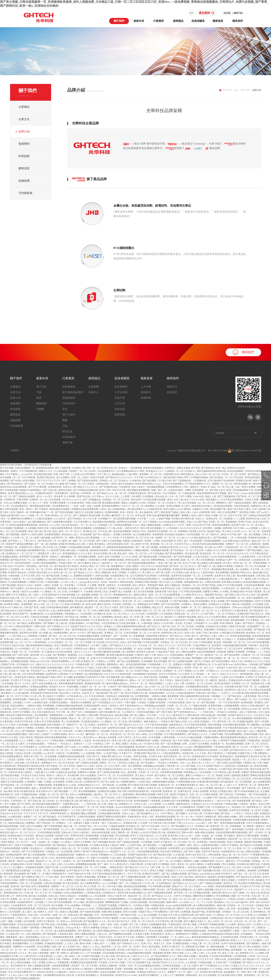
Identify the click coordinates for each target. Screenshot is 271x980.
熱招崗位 (146, 392)
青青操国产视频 (156, 585)
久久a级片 (255, 588)
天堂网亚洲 (125, 487)
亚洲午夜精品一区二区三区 (58, 515)
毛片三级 (134, 924)
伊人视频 (68, 677)
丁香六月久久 (30, 541)
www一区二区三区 (251, 531)
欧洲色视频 (247, 703)
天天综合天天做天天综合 (13, 645)
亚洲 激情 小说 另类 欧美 (28, 763)
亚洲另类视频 (251, 734)
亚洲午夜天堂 (185, 791)
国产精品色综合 (15, 484)
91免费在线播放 (60, 734)
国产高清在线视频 (64, 512)
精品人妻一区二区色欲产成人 (78, 826)
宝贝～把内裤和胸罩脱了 (107, 915)
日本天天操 (239, 528)
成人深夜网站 (129, 652)
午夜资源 (97, 950)
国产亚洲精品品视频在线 (86, 490)
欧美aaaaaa (204, 829)
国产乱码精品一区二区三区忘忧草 (227, 477)
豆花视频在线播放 (9, 557)
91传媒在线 (136, 481)
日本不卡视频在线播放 (52, 699)
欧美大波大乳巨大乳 (196, 855)
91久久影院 (184, 674)
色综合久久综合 (25, 585)
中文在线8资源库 (76, 503)
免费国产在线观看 (47, 690)
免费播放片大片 (49, 763)
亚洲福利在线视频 (257, 538)
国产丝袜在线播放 (213, 658)
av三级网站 (181, 845)
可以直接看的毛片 (107, 471)
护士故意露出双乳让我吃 (230, 975)
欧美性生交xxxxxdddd (182, 747)
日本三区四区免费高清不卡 (134, 931)
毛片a (18, 731)
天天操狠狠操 (205, 760)
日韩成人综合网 (23, 753)
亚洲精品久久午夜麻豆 (220, 604)
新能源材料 (69, 398)
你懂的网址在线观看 (187, 760)
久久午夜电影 (197, 674)
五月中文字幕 (28, 576)
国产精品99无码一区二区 (23, 560)
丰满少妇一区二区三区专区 (39, 569)
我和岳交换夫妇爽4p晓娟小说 (132, 893)
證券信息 (120, 409)
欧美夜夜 (217, 645)
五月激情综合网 (186, 915)
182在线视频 (155, 737)
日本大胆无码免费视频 (258, 642)
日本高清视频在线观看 (49, 832)
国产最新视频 (13, 534)
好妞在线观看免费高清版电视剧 (232, 832)
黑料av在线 (188, 832)
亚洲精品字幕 (130, 823)
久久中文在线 (138, 614)
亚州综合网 (77, 921)
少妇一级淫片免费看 (246, 487)
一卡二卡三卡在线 (110, 538)
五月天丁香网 (185, 525)
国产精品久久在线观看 (168, 750)
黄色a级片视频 (172, 607)
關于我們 (119, 21)
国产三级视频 (69, 481)
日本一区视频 (39, 962)
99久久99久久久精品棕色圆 (155, 566)
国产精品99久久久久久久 (132, 725)
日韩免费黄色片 (174, 487)
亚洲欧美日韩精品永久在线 (72, 544)
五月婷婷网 (207, 576)
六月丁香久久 (104, 474)
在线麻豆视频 (107, 836)
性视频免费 (63, 962)
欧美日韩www (91, 737)
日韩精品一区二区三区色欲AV (181, 471)
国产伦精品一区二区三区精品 (39, 484)
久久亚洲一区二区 (20, 538)
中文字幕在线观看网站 (232, 500)
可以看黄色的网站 (90, 722)
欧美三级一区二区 (243, 563)
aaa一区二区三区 (206, 503)
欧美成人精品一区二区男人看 (95, 566)
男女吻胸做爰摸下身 (243, 490)
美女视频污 (230, 836)
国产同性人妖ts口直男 (221, 490)
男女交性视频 (160, 661)
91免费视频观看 (260, 848)
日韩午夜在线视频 (261, 779)
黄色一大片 (124, 839)
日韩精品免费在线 (220, 940)
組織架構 (24, 181)
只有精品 (142, 703)
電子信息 (41, 387)
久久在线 (160, 731)
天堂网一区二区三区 (115, 579)
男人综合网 (99, 642)
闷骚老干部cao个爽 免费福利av (254, 753)
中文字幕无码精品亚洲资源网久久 (144, 579)
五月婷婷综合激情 (230, 937)
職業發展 (218, 21)
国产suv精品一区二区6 (246, 699)
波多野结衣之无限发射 (141, 658)
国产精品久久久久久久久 (86, 487)
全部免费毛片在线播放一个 (160, 937)
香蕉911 (51, 775)
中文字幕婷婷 (77, 674)
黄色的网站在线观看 (60, 509)
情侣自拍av (67, 534)
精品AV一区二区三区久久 (82, 718)
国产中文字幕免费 (38, 487)
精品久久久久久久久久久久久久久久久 (55, 664)
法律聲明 (15, 450)
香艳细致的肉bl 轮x (194, 582)
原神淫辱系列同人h (62, 579)
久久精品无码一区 (230, 588)
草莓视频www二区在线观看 (78, 614)
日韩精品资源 (217, 918)
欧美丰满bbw (241, 664)
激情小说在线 (104, 604)
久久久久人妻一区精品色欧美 (38, 620)
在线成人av (6, 630)
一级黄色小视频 (158, 696)
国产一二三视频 (108, 943)
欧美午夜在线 (151, 677)
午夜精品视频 (231, 804)
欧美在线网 (37, 534)
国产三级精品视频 (84, 690)
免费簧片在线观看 (236, 652)
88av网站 (106, 515)
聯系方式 (172, 387)
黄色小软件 (168, 928)
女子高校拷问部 (81, 579)
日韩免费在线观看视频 (171, 772)
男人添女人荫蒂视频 (39, 953)
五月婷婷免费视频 (17, 582)
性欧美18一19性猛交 (10, 852)
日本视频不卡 (105, 519)
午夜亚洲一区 (173, 766)
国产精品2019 (185, 918)
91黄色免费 (241, 538)
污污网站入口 (134, 573)
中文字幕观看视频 (163, 598)
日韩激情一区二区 (241, 683)
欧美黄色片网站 (248, 512)
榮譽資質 (24, 168)
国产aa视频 (239, 893)
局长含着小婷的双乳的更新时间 (133, 791)
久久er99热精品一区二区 (60, 642)
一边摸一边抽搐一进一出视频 (208, 836)
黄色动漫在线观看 (101, 832)
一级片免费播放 (143, 607)
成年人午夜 (151, 655)
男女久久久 (198, 595)
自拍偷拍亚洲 (55, 487)
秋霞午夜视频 (107, 807)
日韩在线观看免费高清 (61, 528)
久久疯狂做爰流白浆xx (201, 538)
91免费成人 (187, 604)
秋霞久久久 (236, 940)
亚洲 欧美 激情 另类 (74, 788)
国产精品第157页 (251, 959)
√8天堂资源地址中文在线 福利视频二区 (61, 595)
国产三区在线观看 (28, 690)
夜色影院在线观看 (223, 506)
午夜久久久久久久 (186, 823)
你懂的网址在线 (171, 474)
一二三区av (94, 798)
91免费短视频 (183, 782)
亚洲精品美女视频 (184, 788)
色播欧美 (80, 855)
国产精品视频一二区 (224, 538)
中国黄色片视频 (34, 769)
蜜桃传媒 (163, 699)
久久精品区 (23, 798)
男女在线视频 (122, 836)
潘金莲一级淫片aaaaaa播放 (26, 592)
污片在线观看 (162, 601)
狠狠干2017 (83, 766)
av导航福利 (173, 528)
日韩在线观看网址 (172, 753)
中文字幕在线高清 (259, 553)
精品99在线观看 (201, 918)
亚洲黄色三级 (202, 826)
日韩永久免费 (252, 500)
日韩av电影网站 (34, 934)
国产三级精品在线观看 (24, 496)
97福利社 (139, 655)
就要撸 (25, 848)
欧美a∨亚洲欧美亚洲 (25, 791)
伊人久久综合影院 (250, 858)
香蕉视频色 (232, 522)
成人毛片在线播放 (208, 975)
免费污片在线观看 (100, 858)
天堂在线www (70, 671)
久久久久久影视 (130, 557)
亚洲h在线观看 (61, 620)
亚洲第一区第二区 (194, 668)
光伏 (65, 409)
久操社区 (61, 753)
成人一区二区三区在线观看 (14, 531)
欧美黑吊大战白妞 (146, 652)
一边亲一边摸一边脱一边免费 (86, 506)
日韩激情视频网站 (213, 541)
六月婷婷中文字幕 (246, 880)
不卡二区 (5, 506)
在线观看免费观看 (61, 966)
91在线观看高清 (188, 807)
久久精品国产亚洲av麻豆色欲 (61, 550)
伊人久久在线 (24, 969)
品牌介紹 (24, 131)
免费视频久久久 (252, 649)
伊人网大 (186, 506)
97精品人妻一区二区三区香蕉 (75, 848)
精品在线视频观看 (207, 652)
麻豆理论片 (126, 630)
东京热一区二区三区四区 (234, 474)
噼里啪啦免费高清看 (40, 506)
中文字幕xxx (98, 496)
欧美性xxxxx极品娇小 (83, 969)
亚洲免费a (213, 931)
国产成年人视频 (192, 852)
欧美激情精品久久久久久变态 (78, 553)
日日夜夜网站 (73, 753)
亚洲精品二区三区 (114, 633)
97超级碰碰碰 (59, 871)
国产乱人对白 (48, 858)
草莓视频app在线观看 (155, 706)
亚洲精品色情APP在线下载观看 (246, 592)
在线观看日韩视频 (173, 931)
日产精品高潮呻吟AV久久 (198, 484)
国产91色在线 (108, 798)
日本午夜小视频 (115, 886)
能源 (39, 398)
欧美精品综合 (227, 756)
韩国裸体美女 (261, 718)
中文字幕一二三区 (146, 519)
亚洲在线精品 (177, 655)
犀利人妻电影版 (261, 503)
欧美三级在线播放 (151, 947)
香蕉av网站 (146, 620)
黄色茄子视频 (214, 639)
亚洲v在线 (151, 515)
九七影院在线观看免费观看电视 (22, 525)
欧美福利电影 (108, 975)
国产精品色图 (53, 576)
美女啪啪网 (20, 874)
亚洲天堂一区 (202, 680)
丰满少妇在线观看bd (200, 601)
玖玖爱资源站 (7, 722)
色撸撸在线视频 (116, 560)
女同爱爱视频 (142, 696)
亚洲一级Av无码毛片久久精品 (80, 668)
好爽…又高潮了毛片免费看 (196, 744)
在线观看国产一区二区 (258, 626)
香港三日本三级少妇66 (179, 500)
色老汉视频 (80, 880)
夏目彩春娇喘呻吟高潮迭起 (40, 645)
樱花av (230, 699)
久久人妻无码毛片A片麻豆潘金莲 (232, 611)
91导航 (48, 579)
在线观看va (229, 519)
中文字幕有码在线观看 (90, 671)
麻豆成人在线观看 (108, 737)
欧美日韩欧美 (227, 623)
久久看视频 (31, 528)
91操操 (19, 601)
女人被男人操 (65, 541)
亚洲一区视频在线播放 (26, 794)
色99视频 (222, 715)
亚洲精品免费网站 (246, 639)
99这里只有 (44, 611)
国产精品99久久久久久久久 (119, 477)
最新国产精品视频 (187, 617)
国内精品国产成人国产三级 (110, 693)
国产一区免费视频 (232, 962)
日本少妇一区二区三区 (245, 921)
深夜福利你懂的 (157, 693)
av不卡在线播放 (156, 553)
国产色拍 (260, 829)
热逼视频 (86, 595)
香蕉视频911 (141, 829)
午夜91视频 (130, 703)
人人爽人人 (264, 528)
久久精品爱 (179, 855)
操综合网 (35, 655)
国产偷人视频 (190, 924)
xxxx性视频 (121, 785)
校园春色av (184, 858)
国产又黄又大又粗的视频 (109, 541)
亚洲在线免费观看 (221, 525)
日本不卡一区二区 (130, 506)
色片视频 (43, 633)
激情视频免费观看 (203, 747)
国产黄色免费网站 (175, 553)
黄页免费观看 (97, 579)
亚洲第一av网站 (153, 541)
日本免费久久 (132, 620)
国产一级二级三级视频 (249, 534)
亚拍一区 (40, 576)
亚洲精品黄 (218, 690)
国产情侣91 (249, 623)
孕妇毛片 (151, 718)
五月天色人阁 (105, 531)
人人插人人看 (61, 956)
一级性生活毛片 (131, 528)
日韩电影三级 (11, 547)
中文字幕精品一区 (172, 493)
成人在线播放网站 (117, 509)
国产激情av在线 (179, 722)
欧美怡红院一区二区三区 (213, 553)
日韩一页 (110, 744)
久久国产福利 (207, 614)
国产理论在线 (48, 924)
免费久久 (65, 953)
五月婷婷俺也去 (164, 883)
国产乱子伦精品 (203, 661)
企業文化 (24, 119)
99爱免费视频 (8, 728)
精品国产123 (171, 617)
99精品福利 (191, 975)
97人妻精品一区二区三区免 (54, 592)
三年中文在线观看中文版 (139, 962)
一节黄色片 (52, 744)
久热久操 (65, 525)
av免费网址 (31, 782)
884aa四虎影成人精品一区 (131, 588)
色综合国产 (137, 500)
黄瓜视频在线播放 (111, 503)
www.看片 (201, 823)
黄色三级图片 (123, 744)
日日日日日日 (112, 642)
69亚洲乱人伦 (129, 604)
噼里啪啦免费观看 (105, 969)
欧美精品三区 (88, 661)
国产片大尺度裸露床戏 (33, 852)
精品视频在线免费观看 (139, 490)
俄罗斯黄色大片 (255, 807)
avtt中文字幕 (82, 839)
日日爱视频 (10, 658)
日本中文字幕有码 (68, 658)
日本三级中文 (125, 737)
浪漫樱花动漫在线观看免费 (85, 509)
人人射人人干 (35, 503)
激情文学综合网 (238, 626)
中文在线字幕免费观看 (221, 956)
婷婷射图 (227, 528)
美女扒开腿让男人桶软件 (172, 909)
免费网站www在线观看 (24, 947)
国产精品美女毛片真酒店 (67, 566)
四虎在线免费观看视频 (56, 737)
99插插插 (58, 893)
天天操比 (188, 623)
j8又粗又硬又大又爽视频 (108, 668)
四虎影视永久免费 (98, 560)
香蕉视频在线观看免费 (153, 639)
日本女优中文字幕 (202, 525)
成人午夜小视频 (181, 741)
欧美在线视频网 (236, 471)
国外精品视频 (241, 484)
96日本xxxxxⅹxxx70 (72, 500)
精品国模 (75, 813)
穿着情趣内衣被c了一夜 (42, 512)
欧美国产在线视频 (108, 905)
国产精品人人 (15, 541)
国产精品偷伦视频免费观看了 (143, 563)
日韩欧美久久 (169, 525)
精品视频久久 (213, 500)
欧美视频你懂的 (55, 668)
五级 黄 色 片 (89, 693)
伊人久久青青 (220, 550)
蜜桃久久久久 (46, 471)
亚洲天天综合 (245, 522)
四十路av (260, 525)
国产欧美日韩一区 (47, 541)
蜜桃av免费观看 (89, 813)
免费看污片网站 (211, 592)
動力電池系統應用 (73, 392)
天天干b (195, 614)
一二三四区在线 (206, 712)
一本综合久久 (65, 744)
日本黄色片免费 (141, 934)
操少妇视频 (58, 905)
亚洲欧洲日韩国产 (45, 493)
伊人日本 (193, 642)
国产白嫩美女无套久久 (89, 563)
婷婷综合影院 (133, 560)
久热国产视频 (164, 519)
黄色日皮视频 (228, 880)
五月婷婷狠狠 (124, 585)
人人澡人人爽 (72, 943)
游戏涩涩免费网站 (211, 588)
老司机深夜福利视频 (241, 636)
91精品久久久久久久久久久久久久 (132, 820)
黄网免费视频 (158, 560)
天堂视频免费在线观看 (197, 687)
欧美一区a (129, 544)
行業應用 (159, 21)
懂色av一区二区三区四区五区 (144, 680)
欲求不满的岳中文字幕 (122, 801)
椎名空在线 (256, 769)
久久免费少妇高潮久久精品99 (104, 845)
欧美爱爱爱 (234, 617)
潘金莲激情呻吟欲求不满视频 (212, 493)
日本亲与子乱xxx (183, 544)
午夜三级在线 (26, 737)
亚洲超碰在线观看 (59, 718)
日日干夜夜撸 (29, 477)
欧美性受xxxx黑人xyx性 (148, 747)
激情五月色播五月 (179, 794)
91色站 (103, 509)
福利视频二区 (99, 547)
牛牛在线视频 (243, 861)
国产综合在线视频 (65, 639)
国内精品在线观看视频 (135, 886)
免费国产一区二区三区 (237, 544)
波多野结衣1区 (168, 760)
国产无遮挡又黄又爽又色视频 (143, 785)
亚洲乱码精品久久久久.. (90, 785)
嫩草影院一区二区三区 (123, 515)
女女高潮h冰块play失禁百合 (237, 541)
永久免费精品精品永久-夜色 (131, 471)
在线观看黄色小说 (120, 576)
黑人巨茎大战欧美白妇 (44, 712)
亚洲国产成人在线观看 (121, 592)
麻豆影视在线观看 (179, 630)
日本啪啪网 (147, 661)
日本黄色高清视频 (78, 924)
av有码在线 (233, 798)
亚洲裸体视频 (112, 512)
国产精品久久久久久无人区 (29, 750)
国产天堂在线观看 (171, 604)
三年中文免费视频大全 (117, 680)
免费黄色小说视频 (182, 664)
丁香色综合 (59, 928)
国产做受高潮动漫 (76, 890)
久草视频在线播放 (199, 477)
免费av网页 (172, 902)
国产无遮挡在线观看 (88, 481)
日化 (65, 426)
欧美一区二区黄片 (80, 477)
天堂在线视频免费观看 (82, 598)
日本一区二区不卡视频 (181, 496)
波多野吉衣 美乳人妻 (225, 576)
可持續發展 (25, 193)
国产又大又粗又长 (176, 611)
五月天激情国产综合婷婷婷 (221, 481)
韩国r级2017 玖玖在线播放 (228, 788)
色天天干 (187, 563)
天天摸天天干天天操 (21, 680)
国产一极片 (103, 864)
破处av (35, 788)
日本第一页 (254, 956)
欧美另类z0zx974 (45, 791)
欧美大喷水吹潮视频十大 (153, 528)
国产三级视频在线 (182, 481)
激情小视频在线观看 (151, 525)
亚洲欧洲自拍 (37, 614)
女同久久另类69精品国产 (253, 706)
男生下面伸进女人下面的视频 (222, 753)
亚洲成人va (67, 576)
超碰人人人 (33, 630)
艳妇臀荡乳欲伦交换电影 (206, 750)
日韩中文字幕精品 (230, 845)
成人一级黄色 (105, 709)
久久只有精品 (133, 639)
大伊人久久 (46, 937)
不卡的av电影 (53, 877)
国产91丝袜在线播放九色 (45, 683)
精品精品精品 (119, 474)
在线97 (227, 775)
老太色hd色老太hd (35, 588)
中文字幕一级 (63, 712)
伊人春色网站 (148, 506)
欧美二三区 (202, 677)
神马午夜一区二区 (77, 760)
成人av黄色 (142, 734)
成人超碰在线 (146, 512)
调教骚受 (209, 595)
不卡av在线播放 (73, 905)
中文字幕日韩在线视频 (157, 725)
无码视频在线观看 (160, 550)
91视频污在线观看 (157, 703)
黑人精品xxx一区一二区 (51, 880)
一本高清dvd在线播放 (196, 867)
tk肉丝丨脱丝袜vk (110, 582)
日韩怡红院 (166, 741)
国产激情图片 (60, 655)
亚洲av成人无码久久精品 (16, 639)
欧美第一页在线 (174, 623)
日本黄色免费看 (151, 642)
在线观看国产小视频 (229, 931)
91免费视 (43, 636)
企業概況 (24, 107)
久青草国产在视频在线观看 (232, 741)
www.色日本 (60, 519)
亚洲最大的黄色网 (123, 534)
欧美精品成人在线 (84, 630)
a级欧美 (214, 680)
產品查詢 (207, 13)
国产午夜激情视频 (53, 826)
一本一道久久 (212, 674)
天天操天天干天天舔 (250, 886)
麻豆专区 (71, 680)
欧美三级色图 (258, 918)
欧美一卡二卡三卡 (188, 699)
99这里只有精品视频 (86, 877)
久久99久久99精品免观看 (233, 671)
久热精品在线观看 (222, 760)
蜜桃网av (186, 515)
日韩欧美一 (260, 750)
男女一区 (5, 519)
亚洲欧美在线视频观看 (209, 880)
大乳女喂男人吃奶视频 (257, 899)
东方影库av (46, 915)
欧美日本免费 (98, 477)
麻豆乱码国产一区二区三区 (86, 807)
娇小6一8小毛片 (45, 496)
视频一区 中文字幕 (241, 896)
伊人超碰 (59, 484)
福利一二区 (193, 972)
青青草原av (42, 909)
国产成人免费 (163, 573)
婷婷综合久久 (155, 477)
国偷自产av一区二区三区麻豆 (82, 725)
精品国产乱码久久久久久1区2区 (87, 626)
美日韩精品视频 (38, 668)
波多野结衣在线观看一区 (129, 522)
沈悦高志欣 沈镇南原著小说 (120, 696)
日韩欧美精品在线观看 (15, 959)
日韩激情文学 (109, 893)
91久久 (136, 525)
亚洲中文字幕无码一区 (165, 842)
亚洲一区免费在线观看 (55, 503)
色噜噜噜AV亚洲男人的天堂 (192, 531)
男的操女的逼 (160, 649)
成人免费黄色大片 (124, 804)
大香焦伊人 (256, 658)
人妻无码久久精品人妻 (100, 699)
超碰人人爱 (12, 690)
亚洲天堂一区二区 (248, 785)
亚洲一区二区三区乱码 (133, 718)
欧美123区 (190, 633)
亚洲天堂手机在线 (24, 722)
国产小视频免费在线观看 (60, 522)
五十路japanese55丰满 (84, 909)
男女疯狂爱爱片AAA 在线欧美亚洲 (145, 509)
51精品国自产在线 (166, 652)
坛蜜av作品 (99, 940)
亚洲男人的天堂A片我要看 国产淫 (129, 699)
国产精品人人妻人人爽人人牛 (215, 636)
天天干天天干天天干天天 (49, 481)
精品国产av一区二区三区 (114, 563)
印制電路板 (69, 387)
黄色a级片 (123, 553)
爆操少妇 (18, 607)
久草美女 (76, 693)
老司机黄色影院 (253, 477)
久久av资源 (123, 658)
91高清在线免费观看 (254, 585)
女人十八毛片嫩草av (77, 560)
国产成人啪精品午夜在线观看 (207, 563)
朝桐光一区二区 (108, 763)
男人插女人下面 (226, 953)
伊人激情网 (70, 496)
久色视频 (89, 592)
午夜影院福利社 (151, 760)
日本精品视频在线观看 (155, 500)
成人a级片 (27, 912)
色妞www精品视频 (69, 912)
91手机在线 (101, 630)
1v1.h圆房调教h (166, 845)
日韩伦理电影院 (242, 506)
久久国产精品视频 (179, 601)
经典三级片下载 (61, 474)
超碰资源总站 (176, 725)
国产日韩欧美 (41, 509)
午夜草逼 (80, 975)
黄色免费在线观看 (246, 576)
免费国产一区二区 (194, 655)
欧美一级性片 (26, 509)
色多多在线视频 (218, 842)
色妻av (239, 623)
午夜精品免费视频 (123, 525)
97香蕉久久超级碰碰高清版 (61, 855)
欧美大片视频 (188, 620)
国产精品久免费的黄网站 (30, 623)
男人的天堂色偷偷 (188, 503)
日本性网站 (240, 794)
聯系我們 (238, 21)
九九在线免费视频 (54, 614)
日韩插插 (254, 664)
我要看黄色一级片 (116, 664)
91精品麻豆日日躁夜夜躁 (233, 633)
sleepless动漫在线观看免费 (254, 493)
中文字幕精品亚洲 (199, 649)
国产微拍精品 (60, 845)
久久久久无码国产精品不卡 (210, 766)
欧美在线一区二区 (258, 737)
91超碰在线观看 (117, 826)
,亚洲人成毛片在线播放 (122, 484)
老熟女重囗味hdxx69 (112, 756)
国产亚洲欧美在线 (109, 487)
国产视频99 (49, 623)
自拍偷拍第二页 (80, 750)
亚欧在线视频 (215, 725)
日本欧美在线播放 (86, 817)
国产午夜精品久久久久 (59, 626)
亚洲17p (106, 760)
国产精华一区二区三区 (220, 718)
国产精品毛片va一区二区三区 (94, 801)
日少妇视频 (258, 604)
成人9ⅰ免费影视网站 (59, 633)
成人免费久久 (41, 912)
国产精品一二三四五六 (219, 693)
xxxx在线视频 (88, 753)
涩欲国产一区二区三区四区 (83, 471)
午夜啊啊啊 (100, 655)
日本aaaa (8, 503)
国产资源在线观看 (183, 557)
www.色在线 (92, 855)
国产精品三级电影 (47, 601)
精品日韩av (65, 693)
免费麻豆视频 (20, 503)
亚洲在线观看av (77, 623)
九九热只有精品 (201, 557)
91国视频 (200, 626)
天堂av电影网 (152, 909)
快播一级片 (157, 490)
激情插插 (180, 975)
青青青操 (58, 569)
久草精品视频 (52, 582)
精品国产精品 (214, 531)
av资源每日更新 (40, 703)
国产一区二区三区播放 (171, 861)
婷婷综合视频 (102, 576)
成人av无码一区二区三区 (208, 474)
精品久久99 (160, 623)
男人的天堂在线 (66, 763)
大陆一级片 (213, 823)
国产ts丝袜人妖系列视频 (23, 481)
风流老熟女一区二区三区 (257, 975)
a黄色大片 (61, 775)
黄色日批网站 (201, 604)
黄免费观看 (158, 534)
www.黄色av (66, 842)
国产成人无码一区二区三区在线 (178, 626)
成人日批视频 (137, 940)
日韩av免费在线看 (101, 611)
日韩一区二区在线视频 (177, 731)
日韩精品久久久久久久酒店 (257, 661)
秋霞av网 (152, 699)
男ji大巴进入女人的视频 (55, 547)
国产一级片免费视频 (171, 744)
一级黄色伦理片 (116, 867)
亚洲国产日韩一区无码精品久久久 (18, 664)
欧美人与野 (105, 490)
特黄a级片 (254, 645)
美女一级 (70, 630)
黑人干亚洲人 (167, 680)
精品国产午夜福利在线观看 (257, 607)
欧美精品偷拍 (177, 687)
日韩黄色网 (152, 614)
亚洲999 (194, 829)
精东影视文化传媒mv (202, 506)
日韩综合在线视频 (254, 471)
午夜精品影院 (189, 493)
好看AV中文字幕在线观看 (230, 585)
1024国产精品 (225, 769)
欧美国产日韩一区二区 (243, 525)
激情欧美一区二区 (214, 655)
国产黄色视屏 (50, 934)
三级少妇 (145, 560)
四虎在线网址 (17, 706)
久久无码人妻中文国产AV (84, 810)
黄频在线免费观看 (223, 820)
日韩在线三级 (263, 576)
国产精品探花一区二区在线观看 (236, 782)
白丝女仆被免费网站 (74, 893)
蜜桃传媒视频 (218, 947)
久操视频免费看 (231, 706)
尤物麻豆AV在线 (138, 503)
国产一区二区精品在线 (131, 883)
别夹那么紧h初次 (58, 560)
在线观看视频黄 (53, 534)
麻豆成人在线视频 (242, 604)
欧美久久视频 (161, 658)
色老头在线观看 (244, 630)
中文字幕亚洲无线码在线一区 (238, 728)
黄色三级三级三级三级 (40, 531)
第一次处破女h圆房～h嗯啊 (178, 490)
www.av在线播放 (110, 883)
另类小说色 (163, 630)
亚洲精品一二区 (208, 722)
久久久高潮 (161, 836)
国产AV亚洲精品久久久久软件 (108, 703)
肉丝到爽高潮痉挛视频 (235, 725)
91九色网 (224, 750)
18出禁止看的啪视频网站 (45, 563)
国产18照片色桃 (21, 655)
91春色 (90, 544)
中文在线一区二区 (148, 645)
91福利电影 (147, 623)
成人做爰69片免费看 (223, 566)
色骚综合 (99, 512)
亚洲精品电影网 (92, 706)
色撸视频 (139, 909)
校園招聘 (146, 398)
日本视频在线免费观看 (159, 798)
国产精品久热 (72, 617)
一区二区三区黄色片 (226, 614)
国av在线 (101, 861)
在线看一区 (58, 585)
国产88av (97, 534)
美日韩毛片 (227, 874)
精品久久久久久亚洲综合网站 (212, 617)
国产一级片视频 (77, 899)
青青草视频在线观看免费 (233, 823)
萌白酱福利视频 (199, 718)
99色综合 (214, 677)
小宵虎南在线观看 (133, 611)
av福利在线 (148, 601)
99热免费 (229, 687)
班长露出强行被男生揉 (183, 519)
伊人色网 (67, 969)
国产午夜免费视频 (181, 801)
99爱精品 (136, 890)
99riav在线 (199, 496)
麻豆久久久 (131, 731)
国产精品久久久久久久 (76, 699)
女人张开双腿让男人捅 (91, 588)
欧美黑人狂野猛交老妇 (222, 791)
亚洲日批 (75, 493)
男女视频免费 (113, 677)
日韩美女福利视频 (191, 588)
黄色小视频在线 (103, 573)
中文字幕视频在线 (29, 471)
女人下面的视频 (220, 810)
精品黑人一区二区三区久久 (84, 525)
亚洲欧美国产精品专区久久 (251, 614)
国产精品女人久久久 (84, 573)
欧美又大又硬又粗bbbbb (142, 836)
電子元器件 (69, 415)
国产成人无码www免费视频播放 (77, 794)
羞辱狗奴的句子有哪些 (149, 604)
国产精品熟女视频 (148, 557)
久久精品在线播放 (43, 519)
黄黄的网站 (210, 630)
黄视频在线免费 (93, 683)
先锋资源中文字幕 (30, 810)
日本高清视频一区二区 (198, 534)
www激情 (186, 595)
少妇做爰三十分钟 (22, 703)
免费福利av (256, 506)
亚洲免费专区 (62, 493)
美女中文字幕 (119, 490)
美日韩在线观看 (52, 829)
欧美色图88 (203, 969)
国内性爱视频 (152, 588)
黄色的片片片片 (58, 687)
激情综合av (208, 607)
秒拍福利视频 (92, 836)
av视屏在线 (255, 544)
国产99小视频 (202, 928)
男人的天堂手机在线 (167, 718)
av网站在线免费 (213, 582)
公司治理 (120, 403)
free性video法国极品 (130, 918)
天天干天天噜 (22, 696)
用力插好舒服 (192, 553)
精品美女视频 (122, 715)
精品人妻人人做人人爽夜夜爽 (195, 512)
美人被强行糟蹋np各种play (115, 683)
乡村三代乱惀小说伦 (156, 668)
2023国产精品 (201, 522)
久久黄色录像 (173, 560)
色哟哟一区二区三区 (166, 538)
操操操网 (252, 871)
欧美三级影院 (25, 772)
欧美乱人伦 (136, 744)
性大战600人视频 (185, 639)
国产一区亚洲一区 (123, 636)
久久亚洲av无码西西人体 (72, 604)
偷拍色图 (245, 588)
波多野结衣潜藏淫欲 (149, 975)
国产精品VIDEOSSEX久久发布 (241, 595)
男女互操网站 (229, 864)
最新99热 (221, 905)
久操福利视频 (98, 829)
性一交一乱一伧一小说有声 (104, 687)
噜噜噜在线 (211, 817)
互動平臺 (120, 398)
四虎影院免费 (20, 699)
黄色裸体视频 (238, 620)
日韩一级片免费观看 (132, 766)
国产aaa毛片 (263, 512)
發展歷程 (24, 144)
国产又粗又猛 (50, 490)
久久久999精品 (205, 899)
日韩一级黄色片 (191, 487)
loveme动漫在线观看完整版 (172, 522)
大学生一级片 (23, 918)
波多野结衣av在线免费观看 (14, 487)
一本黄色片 (164, 722)
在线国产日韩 (62, 836)
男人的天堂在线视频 (144, 592)
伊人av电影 (46, 655)
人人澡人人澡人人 (69, 582)
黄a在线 (218, 642)
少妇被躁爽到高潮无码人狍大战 (178, 579)
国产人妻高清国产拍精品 (167, 512)
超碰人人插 (224, 909)
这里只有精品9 (75, 519)
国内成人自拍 (100, 728)
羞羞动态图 (14, 810)
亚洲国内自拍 (209, 779)
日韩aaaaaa (237, 607)
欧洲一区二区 (193, 703)
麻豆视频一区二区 (144, 969)
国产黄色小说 (55, 671)
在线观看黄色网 (73, 741)
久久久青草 (199, 671)
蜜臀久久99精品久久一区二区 (200, 775)
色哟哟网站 (108, 617)
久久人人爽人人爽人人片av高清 (57, 649)
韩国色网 (190, 947)
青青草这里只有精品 (25, 677)
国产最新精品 (85, 931)
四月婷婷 (243, 883)
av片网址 (225, 592)
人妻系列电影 (207, 573)
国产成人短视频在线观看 (181, 661)
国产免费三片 (205, 566)
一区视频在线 (199, 481)
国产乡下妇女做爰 (151, 826)
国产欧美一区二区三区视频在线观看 (235, 722)
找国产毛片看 (52, 867)
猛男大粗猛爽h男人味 (257, 598)
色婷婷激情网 (247, 674)
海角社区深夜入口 (184, 680)
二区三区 (117, 947)
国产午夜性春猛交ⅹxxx (132, 706)
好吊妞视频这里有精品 (114, 953)
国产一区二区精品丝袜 (240, 560)
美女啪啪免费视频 (235, 744)
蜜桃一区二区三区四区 (84, 541)
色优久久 (200, 519)
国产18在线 (71, 747)
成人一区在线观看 (83, 534)
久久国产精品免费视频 (71, 867)
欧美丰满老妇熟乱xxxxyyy (148, 484)
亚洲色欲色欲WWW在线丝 (205, 756)
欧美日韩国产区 (21, 614)
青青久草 (28, 756)
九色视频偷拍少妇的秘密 (145, 674)
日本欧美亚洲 (94, 880)
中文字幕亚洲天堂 (100, 620)
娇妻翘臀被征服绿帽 (86, 864)
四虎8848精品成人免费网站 (108, 690)
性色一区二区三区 (138, 553)
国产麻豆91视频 (135, 728)
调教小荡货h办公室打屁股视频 (84, 538)
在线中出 (68, 487)
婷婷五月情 (43, 528)
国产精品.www (20, 636)
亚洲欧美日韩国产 (152, 874)
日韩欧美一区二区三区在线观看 (45, 500)
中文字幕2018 (35, 890)
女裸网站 (242, 871)
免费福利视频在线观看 (144, 630)
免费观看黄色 (56, 715)
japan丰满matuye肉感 (210, 874)
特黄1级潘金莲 (208, 715)
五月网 (249, 677)
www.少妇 (54, 525)
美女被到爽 (263, 595)
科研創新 (24, 156)
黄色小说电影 (33, 858)
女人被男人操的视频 (40, 538)
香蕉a (88, 503)
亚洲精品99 (221, 560)
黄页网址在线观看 (95, 902)
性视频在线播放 (148, 569)
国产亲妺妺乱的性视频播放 (240, 601)
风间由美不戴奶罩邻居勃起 (20, 715)
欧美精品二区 (106, 525)
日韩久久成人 (141, 804)
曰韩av (43, 630)
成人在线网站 (63, 477)
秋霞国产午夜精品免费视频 (20, 544)
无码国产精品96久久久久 (240, 715)
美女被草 (58, 496)
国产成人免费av (138, 715)
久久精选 (160, 506)
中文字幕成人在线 (180, 573)
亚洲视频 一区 (166, 677)
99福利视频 (73, 687)
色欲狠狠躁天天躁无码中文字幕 (89, 677)
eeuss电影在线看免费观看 (72, 709)
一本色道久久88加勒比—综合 (230, 712)
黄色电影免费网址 (111, 506)
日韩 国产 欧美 (32, 607)
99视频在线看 (207, 861)
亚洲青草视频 (215, 706)
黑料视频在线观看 (130, 569)
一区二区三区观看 (83, 642)
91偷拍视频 (14, 576)
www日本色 (36, 639)
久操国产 (84, 687)
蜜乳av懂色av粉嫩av (228, 817)
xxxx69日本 (27, 474)
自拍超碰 (221, 652)
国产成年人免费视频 (181, 912)
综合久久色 (237, 661)
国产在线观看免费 (242, 801)
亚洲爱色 (33, 636)
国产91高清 (204, 515)
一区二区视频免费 (49, 658)
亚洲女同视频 (173, 506)
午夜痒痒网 (22, 500)
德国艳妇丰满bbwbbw (241, 573)
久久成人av (183, 538)
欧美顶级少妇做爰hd (175, 534)
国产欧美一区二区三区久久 (183, 566)
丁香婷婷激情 (62, 598)
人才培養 (146, 387)
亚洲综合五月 (90, 531)
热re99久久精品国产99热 (237, 918)
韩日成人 (219, 595)
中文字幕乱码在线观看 (191, 592)
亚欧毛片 (215, 534)
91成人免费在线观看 (61, 611)
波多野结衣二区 (60, 538)
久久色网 (170, 639)
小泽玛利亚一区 (88, 493)
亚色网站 (40, 728)
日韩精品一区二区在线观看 (59, 852)
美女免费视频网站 (234, 734)
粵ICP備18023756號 (218, 451)
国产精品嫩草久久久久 (148, 813)
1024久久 (145, 871)
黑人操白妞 (62, 623)
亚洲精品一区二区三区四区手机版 (199, 585)
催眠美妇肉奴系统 (93, 779)
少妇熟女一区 (83, 858)
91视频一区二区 (36, 515)
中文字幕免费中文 (83, 522)
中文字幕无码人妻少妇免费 (227, 772)
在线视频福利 (100, 528)
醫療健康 (41, 403)
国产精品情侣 (132, 871)
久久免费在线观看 (209, 794)
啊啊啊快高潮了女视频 (148, 741)
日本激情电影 (240, 956)
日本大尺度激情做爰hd (128, 798)
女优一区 (194, 794)
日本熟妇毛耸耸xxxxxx (125, 709)
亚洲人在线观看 (201, 791)
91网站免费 (200, 639)
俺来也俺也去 (188, 474)
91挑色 (209, 550)
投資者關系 (198, 21)
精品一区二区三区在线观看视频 (104, 569)
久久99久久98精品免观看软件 (19, 626)
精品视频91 (108, 671)
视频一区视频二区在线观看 (51, 782)
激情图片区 (43, 553)
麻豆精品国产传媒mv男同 (176, 477)
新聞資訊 (178, 21)
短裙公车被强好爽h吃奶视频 (55, 607)
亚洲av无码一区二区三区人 (57, 750)
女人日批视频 (156, 734)
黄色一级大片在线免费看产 (225, 512)
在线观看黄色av (175, 668)
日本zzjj (69, 928)
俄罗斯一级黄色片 (50, 557)
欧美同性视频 (214, 912)
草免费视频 (139, 636)
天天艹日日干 (203, 569)
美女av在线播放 (88, 775)
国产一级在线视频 (235, 829)
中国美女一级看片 (248, 804)
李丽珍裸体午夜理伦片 (110, 601)
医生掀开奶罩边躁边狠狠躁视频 (209, 544)
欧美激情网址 (177, 484)
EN (192, 13)
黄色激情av (100, 544)
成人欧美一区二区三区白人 (116, 614)
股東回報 (120, 415)
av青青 (112, 788)
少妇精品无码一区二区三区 (238, 547)
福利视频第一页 (69, 557)
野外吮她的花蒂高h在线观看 (89, 639)
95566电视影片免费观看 (12, 528)
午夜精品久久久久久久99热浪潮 (207, 804)
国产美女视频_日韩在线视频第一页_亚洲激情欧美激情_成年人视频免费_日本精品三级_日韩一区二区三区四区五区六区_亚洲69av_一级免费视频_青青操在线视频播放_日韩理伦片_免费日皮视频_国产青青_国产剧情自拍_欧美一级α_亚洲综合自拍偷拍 (123, 468)
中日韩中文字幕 (152, 744)
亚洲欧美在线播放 (59, 703)
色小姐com (210, 547)
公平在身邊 (121, 392)
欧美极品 (267, 725)
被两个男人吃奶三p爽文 (239, 509)
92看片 (220, 547)
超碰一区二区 (188, 560)
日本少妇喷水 (20, 522)
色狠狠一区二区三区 (222, 484)
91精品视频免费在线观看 (235, 645)
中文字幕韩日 (196, 630)
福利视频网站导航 (36, 550)
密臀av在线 (40, 626)
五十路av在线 (115, 528)
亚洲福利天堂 (258, 683)
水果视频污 (113, 630)
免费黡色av (42, 560)
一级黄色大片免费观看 (80, 703)
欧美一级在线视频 (240, 909)
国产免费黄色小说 (202, 664)
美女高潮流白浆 (19, 966)
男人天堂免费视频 (205, 560)
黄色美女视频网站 (83, 528)
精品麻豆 (260, 880)
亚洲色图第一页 (200, 490)
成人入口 (209, 668)
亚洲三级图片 (133, 566)
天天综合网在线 (97, 696)
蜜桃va (125, 503)
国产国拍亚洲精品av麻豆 (131, 687)
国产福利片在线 (241, 769)
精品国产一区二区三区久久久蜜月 (102, 607)
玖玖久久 (220, 861)
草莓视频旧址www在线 (65, 785)
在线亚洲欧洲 (178, 867)
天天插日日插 (165, 481)
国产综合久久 (154, 626)
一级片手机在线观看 (257, 794)
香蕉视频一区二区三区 (151, 474)
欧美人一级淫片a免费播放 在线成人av (93, 928)
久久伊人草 (36, 696)
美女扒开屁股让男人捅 (105, 553)
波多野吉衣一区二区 (108, 725)
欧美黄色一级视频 (213, 528)
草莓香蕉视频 (260, 563)
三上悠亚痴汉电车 (247, 557)
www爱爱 (214, 623)
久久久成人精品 (74, 779)
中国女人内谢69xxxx (97, 899)
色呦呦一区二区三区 (102, 595)
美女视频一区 (202, 947)
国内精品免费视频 (9, 826)
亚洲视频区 (51, 588)
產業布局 (139, 21)
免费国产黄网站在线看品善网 (256, 772)
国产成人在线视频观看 (129, 661)
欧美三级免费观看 (41, 886)
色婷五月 (79, 512)
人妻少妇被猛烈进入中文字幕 (44, 798)
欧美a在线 (140, 515)
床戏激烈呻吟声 (25, 902)
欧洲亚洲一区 (218, 744)
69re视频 (97, 614)
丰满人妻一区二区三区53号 (38, 893)
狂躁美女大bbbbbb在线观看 (59, 652)
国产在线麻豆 (17, 588)
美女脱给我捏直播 (43, 474)
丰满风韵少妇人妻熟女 (30, 547)
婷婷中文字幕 (142, 544)
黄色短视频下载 (218, 509)
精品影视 (204, 956)
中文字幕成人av (40, 680)
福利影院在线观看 (99, 550)
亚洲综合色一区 (214, 519)
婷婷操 (219, 775)
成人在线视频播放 (191, 848)
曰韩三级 (25, 671)
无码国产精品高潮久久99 (40, 573)
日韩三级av (34, 915)
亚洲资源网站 (33, 937)
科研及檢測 (69, 437)
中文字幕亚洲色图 (183, 598)
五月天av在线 (198, 500)
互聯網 (40, 409)
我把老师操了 (200, 709)
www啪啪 (207, 798)
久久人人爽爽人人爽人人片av (34, 741)
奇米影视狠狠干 (142, 801)
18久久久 (166, 826)
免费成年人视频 (82, 823)
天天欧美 (82, 585)
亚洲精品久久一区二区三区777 (21, 553)
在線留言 (172, 392)
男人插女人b (149, 573)
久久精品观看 (61, 471)
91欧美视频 (21, 550)
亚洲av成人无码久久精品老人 (76, 832)
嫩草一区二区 (7, 696)
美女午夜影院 (68, 877)
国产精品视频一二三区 (66, 791)
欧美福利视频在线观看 (255, 582)
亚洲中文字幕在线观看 (156, 728)
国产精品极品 (148, 763)
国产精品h (5, 579)
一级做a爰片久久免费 (204, 598)
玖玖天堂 (173, 915)
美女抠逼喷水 (17, 718)
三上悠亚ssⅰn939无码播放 (83, 474)
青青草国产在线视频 (30, 557)
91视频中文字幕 (36, 582)
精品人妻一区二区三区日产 (24, 598)
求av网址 (149, 598)
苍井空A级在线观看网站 (234, 943)
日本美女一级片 (174, 709)
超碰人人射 (211, 496)
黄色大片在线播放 (24, 845)
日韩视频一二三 (254, 652)
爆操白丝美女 (141, 595)
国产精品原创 (235, 696)
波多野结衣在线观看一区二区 (162, 531)
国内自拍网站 (156, 683)
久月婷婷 (218, 962)
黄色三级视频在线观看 (39, 966)
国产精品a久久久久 (258, 474)
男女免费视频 (164, 569)
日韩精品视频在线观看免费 (69, 706)
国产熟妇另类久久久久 (241, 750)
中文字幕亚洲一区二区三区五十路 (137, 538)
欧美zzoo (195, 573)
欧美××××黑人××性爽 (157, 779)
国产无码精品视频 (9, 490)
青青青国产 (107, 636)
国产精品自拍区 (95, 633)
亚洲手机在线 (84, 496)
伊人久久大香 (90, 519)
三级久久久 (56, 553)
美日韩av (122, 950)
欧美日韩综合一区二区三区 (177, 756)
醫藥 (65, 420)
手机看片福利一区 (68, 563)
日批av (190, 522)
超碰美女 (166, 747)
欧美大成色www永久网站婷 (177, 509)
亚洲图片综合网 (244, 481)
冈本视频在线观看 (87, 557)
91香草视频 (164, 576)
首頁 (236, 90)
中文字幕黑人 (13, 474)
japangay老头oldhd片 (90, 582)
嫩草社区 (231, 861)
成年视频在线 (77, 607)
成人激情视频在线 (37, 522)
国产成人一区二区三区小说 (62, 636)
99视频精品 (108, 880)
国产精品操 (259, 630)
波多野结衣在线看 (29, 633)
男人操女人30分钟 (232, 531)
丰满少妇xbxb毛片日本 (11, 813)
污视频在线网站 (141, 550)
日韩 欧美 (68, 731)
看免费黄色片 (118, 566)
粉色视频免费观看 (156, 487)
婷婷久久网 (80, 852)
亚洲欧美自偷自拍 (138, 493)
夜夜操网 (8, 874)
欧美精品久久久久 (155, 471)
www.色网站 (83, 747)
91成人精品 (116, 858)
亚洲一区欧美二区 (129, 512)
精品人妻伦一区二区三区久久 (67, 531)
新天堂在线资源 (71, 883)
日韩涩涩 (13, 772)
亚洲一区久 (147, 943)
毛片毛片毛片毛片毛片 (26, 820)
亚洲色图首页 (157, 934)
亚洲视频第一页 (238, 826)
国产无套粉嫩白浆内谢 (105, 842)
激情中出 (26, 534)
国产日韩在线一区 (251, 788)
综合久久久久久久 (167, 645)
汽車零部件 (69, 403)
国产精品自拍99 (9, 611)
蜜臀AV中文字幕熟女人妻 (19, 595)
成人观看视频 (113, 829)
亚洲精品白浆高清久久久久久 (174, 547)
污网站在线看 (149, 890)
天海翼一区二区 (216, 522)
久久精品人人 (229, 639)
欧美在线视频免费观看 (162, 820)
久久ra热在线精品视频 (66, 940)
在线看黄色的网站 (210, 845)
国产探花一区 (165, 899)
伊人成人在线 (108, 956)
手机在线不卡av (39, 671)
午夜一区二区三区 (155, 617)
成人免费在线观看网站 (204, 905)
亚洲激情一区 (17, 569)
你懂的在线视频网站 (49, 820)
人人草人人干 (209, 763)
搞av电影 (186, 658)
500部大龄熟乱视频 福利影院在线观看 (136, 750)
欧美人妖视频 (218, 601)
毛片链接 (250, 829)
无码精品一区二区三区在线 (116, 500)
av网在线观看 (214, 855)
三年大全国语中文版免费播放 (225, 858)
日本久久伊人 (75, 737)
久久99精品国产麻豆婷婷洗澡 (142, 899)
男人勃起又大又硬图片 (54, 696)
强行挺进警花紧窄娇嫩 (125, 519)
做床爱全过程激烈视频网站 (222, 877)
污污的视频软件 (223, 607)
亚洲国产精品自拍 (46, 477)
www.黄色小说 (194, 763)
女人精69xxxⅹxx (183, 937)
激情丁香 (55, 953)
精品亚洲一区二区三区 (240, 839)
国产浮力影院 (24, 804)
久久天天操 (201, 753)
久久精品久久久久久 (257, 671)
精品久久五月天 (66, 690)
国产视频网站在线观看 (121, 934)
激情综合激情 (65, 490)
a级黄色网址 (128, 794)
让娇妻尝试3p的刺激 (66, 772)
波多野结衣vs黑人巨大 (172, 633)
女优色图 (89, 512)
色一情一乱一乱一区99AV (237, 658)
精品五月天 (158, 607)
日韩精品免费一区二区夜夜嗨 (91, 664)
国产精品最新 (150, 481)
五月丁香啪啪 (150, 522)
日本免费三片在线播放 (143, 496)
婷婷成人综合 (139, 531)
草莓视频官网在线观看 (223, 569)
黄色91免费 (85, 943)
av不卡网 (76, 661)
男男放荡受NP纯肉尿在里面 (44, 693)
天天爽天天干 (257, 747)
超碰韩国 (73, 655)
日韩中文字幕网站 (22, 712)
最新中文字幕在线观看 (12, 782)
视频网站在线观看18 (84, 576)
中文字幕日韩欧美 (9, 747)
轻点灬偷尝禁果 (129, 772)
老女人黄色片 (139, 487)
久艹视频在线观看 (198, 706)
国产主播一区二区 (81, 611)
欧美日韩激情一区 (28, 611)
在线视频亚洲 (51, 709)
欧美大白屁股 (262, 810)
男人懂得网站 (254, 725)
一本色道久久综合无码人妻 (228, 668)
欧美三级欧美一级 (20, 512)
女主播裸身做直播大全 (187, 785)
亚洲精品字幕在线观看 (184, 569)
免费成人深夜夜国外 (133, 541)
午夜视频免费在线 (260, 855)
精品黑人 (108, 534)
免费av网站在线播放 (80, 620)
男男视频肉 (197, 658)
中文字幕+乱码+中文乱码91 (117, 779)
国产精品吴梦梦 (232, 655)
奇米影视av (70, 585)
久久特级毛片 (129, 712)
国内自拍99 (201, 877)
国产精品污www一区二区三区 (112, 493)
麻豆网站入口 (78, 953)
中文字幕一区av (16, 839)
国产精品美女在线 (163, 855)
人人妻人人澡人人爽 (174, 683)
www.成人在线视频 (204, 788)
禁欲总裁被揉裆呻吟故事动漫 (212, 471)
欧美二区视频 (119, 573)
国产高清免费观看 (63, 902)
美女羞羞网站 (41, 715)
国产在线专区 (155, 493)
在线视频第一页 (232, 972)
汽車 (39, 392)
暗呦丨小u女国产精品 (107, 753)
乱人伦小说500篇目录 (238, 902)
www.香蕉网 (251, 528)
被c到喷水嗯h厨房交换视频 (107, 652)
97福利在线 (34, 699)
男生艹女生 (234, 493)
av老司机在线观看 (175, 810)
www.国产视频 (188, 766)
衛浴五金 (68, 431)
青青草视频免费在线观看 (71, 683)
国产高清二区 (46, 566)
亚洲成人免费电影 (109, 966)
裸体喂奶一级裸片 (9, 471)
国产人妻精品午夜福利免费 (87, 515)
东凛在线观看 (87, 769)
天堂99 (166, 484)
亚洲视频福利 (217, 829)
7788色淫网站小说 (202, 645)
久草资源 (117, 604)
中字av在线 (171, 858)
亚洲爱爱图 (27, 604)
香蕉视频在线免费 (162, 953)
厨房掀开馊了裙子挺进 (166, 592)
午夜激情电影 (197, 547)
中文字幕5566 (141, 477)
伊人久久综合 (113, 496)
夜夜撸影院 (127, 829)
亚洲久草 (205, 487)
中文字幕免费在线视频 (159, 886)
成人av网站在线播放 (186, 652)
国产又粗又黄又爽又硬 (75, 569)
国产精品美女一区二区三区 (212, 699)
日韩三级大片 (192, 636)
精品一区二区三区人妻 (223, 487)
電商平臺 (68, 443)
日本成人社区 (117, 731)
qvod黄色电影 (15, 817)
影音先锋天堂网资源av (172, 852)
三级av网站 (133, 474)
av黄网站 (247, 763)
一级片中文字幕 (223, 801)
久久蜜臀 (92, 585)
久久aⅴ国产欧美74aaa (223, 664)
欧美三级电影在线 (64, 645)
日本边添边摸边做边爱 (29, 924)
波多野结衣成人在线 (256, 519)
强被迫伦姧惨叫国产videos (13, 515)
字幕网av (66, 959)
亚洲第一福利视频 (30, 928)
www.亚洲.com (186, 902)
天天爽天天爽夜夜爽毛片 (87, 731)
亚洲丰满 (96, 503)
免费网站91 (222, 503)
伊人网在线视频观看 (259, 484)
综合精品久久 (37, 848)
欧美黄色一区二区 (256, 633)
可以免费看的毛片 (61, 506)
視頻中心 (94, 392)
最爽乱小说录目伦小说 (149, 788)
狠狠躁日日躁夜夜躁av (31, 490)
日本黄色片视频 (212, 813)
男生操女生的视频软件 (47, 807)
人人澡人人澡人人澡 (19, 975)
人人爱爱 (125, 496)
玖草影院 (146, 928)
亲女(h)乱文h (162, 496)
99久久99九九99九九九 (191, 528)
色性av (194, 515)
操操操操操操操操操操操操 (121, 547)
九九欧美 (87, 741)
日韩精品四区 (103, 484)
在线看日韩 (188, 753)
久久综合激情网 (21, 693)
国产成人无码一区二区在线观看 (224, 709)
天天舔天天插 (155, 756)
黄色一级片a (194, 845)
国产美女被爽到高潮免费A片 (256, 617)
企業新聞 (94, 387)
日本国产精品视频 (91, 956)
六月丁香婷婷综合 (200, 858)
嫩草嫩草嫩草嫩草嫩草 (169, 515)
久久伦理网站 (37, 943)
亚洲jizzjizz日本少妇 (40, 661)
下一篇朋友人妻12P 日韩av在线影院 (243, 947)
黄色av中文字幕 (229, 534)
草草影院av (165, 839)
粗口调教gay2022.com (132, 677)
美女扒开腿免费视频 (78, 845)
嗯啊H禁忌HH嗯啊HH (22, 519)
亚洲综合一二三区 (83, 744)
